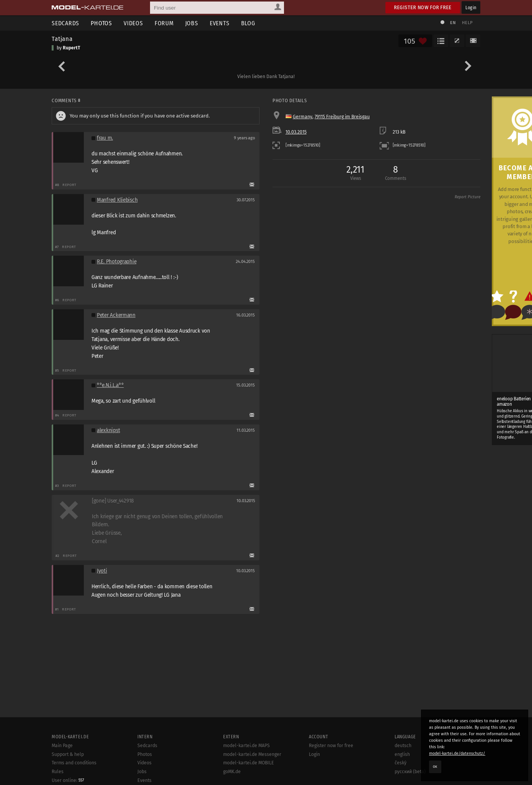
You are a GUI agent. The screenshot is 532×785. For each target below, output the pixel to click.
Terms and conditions (74, 763)
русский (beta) (410, 772)
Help (467, 23)
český (401, 763)
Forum (164, 23)
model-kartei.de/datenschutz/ (457, 753)
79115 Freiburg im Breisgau (342, 117)
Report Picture (468, 197)
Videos (133, 23)
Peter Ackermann (116, 315)
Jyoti (102, 571)
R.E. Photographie (117, 262)
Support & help (68, 754)
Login (471, 7)
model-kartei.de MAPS (246, 746)
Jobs (192, 23)
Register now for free (423, 7)
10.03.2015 (296, 132)
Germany (303, 117)
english (402, 754)
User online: (68, 780)
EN (453, 23)
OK (435, 767)
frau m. (105, 138)
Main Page (62, 746)
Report (69, 185)
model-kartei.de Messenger (252, 754)
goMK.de (232, 772)
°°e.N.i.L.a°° (110, 385)
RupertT (72, 48)
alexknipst (108, 430)
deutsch (403, 746)
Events (220, 23)
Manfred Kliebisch (117, 200)
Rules (58, 772)
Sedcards (65, 23)
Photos (101, 23)
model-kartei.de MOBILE (249, 763)
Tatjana (62, 39)
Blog (248, 23)
